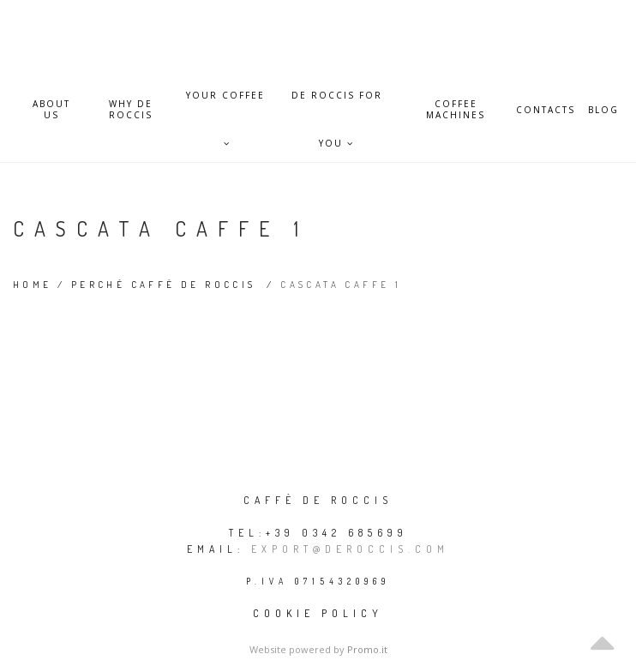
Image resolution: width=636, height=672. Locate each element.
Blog (603, 110)
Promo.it (367, 649)
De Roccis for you (337, 104)
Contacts (546, 110)
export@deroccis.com (350, 549)
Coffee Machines (456, 110)
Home (33, 285)
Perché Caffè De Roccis (164, 285)
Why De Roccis (131, 110)
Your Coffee (225, 104)
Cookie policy (318, 613)
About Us (51, 110)
